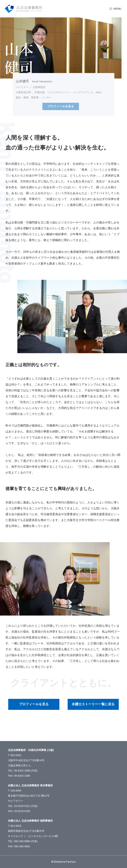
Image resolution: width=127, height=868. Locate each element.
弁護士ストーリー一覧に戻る (93, 704)
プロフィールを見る (34, 704)
